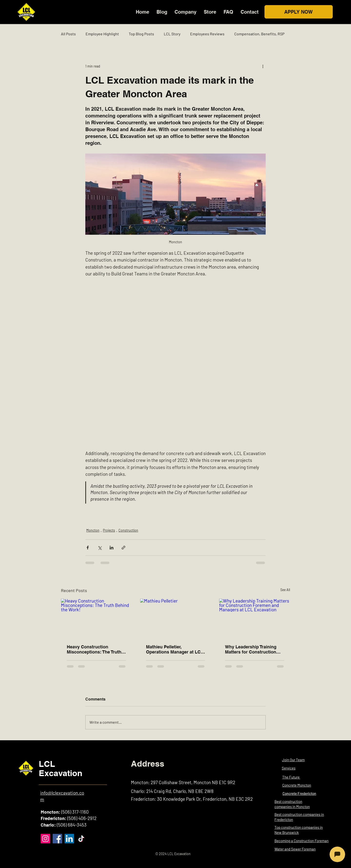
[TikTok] (81, 839)
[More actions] (263, 66)
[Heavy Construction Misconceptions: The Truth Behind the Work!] (96, 619)
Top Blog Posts (141, 34)
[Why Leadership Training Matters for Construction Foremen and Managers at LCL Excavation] (255, 619)
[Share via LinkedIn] (112, 548)
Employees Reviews (207, 34)
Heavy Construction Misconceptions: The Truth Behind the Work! (94, 649)
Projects (109, 530)
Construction (128, 530)
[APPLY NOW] (299, 12)
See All (285, 590)
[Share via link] (123, 548)
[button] (185, 12)
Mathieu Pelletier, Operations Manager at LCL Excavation (175, 649)
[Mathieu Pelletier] (176, 619)
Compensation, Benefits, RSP (259, 34)
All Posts (68, 34)
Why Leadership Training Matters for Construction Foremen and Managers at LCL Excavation (252, 649)
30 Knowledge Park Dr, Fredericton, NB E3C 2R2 (205, 799)
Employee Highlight (102, 34)
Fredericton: (54, 818)
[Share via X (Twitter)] (100, 548)
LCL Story (172, 34)
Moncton (93, 530)
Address (148, 764)
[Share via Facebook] (88, 548)
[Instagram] (45, 839)
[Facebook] (57, 839)
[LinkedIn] (69, 839)
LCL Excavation (61, 768)
